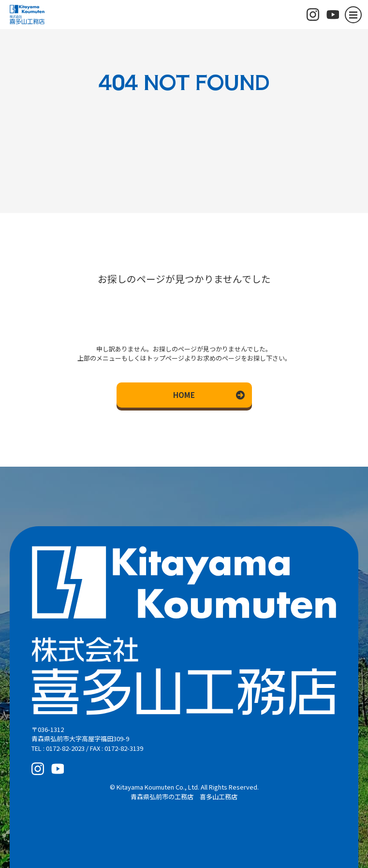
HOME (184, 395)
